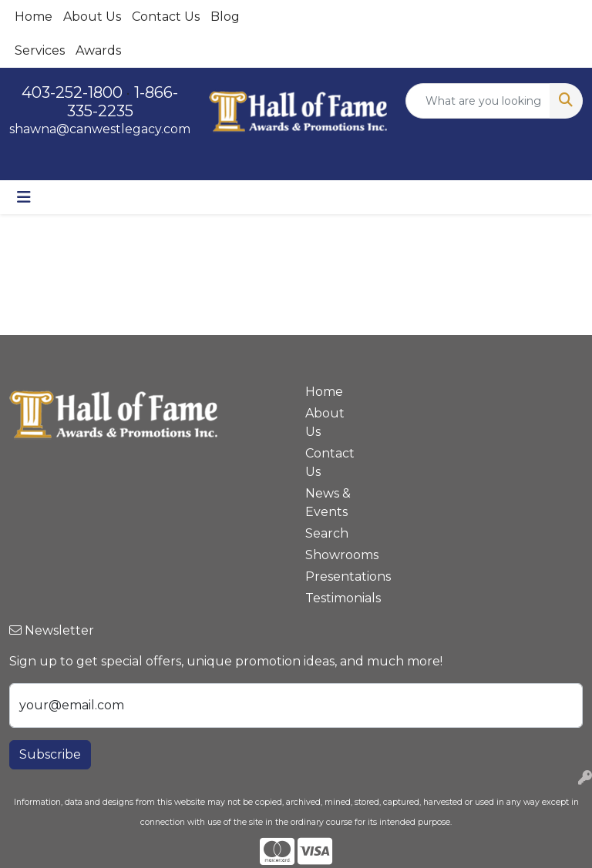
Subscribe (50, 754)
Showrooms (333, 555)
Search (327, 533)
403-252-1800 (72, 92)
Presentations (333, 576)
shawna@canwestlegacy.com (100, 129)
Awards (98, 50)
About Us (92, 17)
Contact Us (166, 17)
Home (34, 17)
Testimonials (333, 598)
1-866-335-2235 (123, 102)
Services (40, 50)
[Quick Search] (478, 101)
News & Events (328, 503)
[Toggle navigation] (24, 197)
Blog (225, 17)
